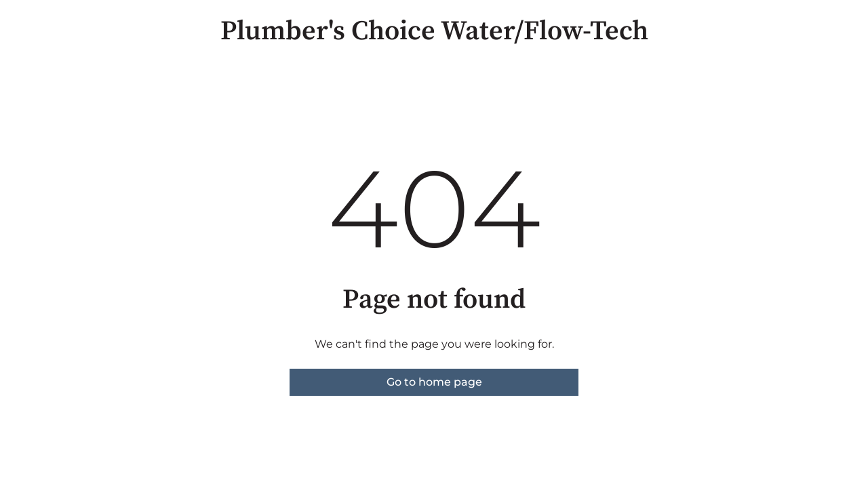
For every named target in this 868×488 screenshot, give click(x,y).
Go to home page (434, 382)
